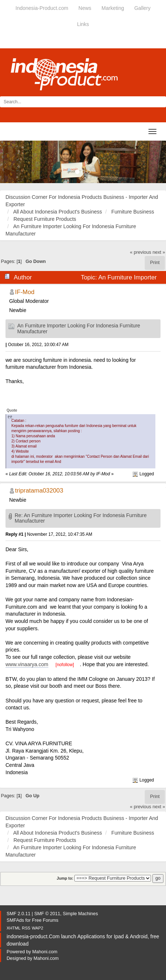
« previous (141, 252)
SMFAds (15, 920)
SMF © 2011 (47, 914)
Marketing (113, 8)
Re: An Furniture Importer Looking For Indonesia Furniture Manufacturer (81, 518)
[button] (12, 162)
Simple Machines (80, 914)
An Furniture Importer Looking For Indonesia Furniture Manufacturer (79, 328)
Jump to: (65, 878)
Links (83, 24)
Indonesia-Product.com (42, 8)
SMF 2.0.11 (19, 914)
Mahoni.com (45, 952)
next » (159, 252)
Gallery (142, 8)
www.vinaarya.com (27, 664)
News (85, 8)
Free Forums (45, 920)
